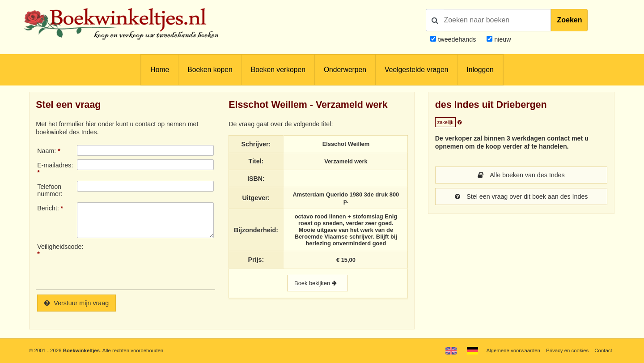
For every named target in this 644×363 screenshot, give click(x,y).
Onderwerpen (345, 70)
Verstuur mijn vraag (76, 303)
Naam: (47, 151)
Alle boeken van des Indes (521, 175)
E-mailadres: (55, 165)
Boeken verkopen (278, 70)
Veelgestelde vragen (416, 70)
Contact (603, 350)
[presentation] (152, 263)
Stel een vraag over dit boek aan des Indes (521, 196)
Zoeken (569, 20)
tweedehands (457, 39)
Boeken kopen (210, 70)
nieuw (502, 39)
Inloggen (480, 70)
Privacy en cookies (567, 350)
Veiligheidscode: (57, 247)
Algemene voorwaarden (513, 350)
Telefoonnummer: (50, 190)
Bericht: (48, 208)
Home (160, 70)
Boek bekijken (318, 283)
